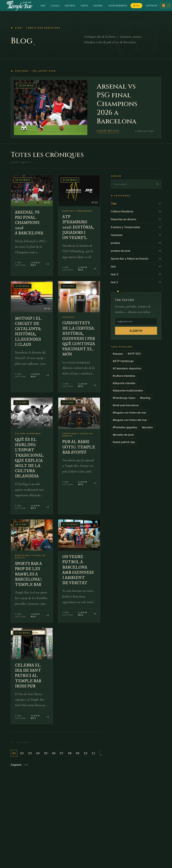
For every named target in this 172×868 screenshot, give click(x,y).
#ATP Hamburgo (123, 361)
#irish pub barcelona (126, 405)
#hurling (145, 398)
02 (22, 753)
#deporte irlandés (124, 383)
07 (62, 753)
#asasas (118, 354)
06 (54, 753)
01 (14, 753)
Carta (84, 6)
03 (30, 753)
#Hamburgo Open (124, 398)
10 (85, 753)
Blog (136, 6)
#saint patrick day (124, 442)
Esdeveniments (118, 6)
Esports (70, 6)
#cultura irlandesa (124, 376)
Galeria (98, 6)
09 (78, 753)
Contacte (152, 6)
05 (46, 753)
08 (70, 753)
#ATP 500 (134, 354)
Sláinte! (136, 331)
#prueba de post (123, 435)
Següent (19, 765)
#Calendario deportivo (127, 368)
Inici (43, 6)
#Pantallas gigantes (125, 427)
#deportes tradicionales (128, 390)
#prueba (147, 427)
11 (93, 753)
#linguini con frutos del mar (130, 420)
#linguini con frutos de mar (130, 413)
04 (38, 753)
